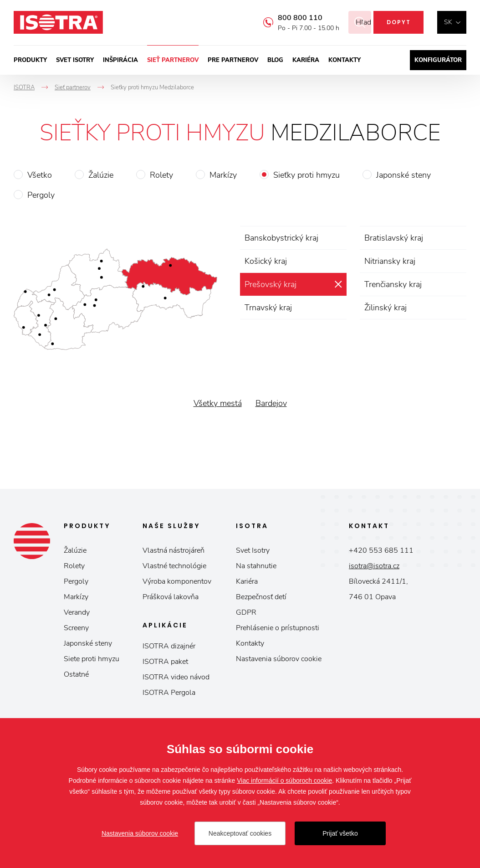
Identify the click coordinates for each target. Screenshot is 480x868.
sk (448, 22)
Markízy (223, 175)
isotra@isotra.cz (374, 566)
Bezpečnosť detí (261, 597)
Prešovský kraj (271, 284)
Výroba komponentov (177, 581)
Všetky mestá (218, 403)
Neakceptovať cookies (240, 833)
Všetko (40, 175)
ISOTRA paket (165, 662)
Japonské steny (403, 175)
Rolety (161, 175)
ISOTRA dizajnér (169, 646)
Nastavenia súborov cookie (279, 659)
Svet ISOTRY (75, 60)
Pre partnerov (233, 60)
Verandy (77, 612)
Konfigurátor (438, 60)
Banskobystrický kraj (281, 238)
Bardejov (271, 403)
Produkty (30, 60)
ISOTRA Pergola (169, 693)
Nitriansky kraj (390, 261)
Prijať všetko (340, 833)
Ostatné (76, 674)
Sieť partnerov (173, 60)
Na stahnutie (256, 566)
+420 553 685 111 (381, 550)
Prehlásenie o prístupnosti (278, 628)
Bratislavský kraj (394, 238)
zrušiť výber (338, 284)
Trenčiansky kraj (393, 284)
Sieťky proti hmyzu (306, 175)
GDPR (246, 612)
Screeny (76, 628)
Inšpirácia (120, 60)
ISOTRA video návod (176, 677)
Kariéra (306, 60)
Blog (275, 60)
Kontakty (345, 60)
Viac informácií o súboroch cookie (284, 781)
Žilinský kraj (386, 308)
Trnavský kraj (268, 308)
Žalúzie (101, 175)
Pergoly (41, 195)
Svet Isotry (253, 550)
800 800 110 (289, 18)
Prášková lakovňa (171, 597)
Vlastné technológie (174, 566)
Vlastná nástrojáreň (174, 550)
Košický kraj (266, 261)
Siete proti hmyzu (92, 659)
